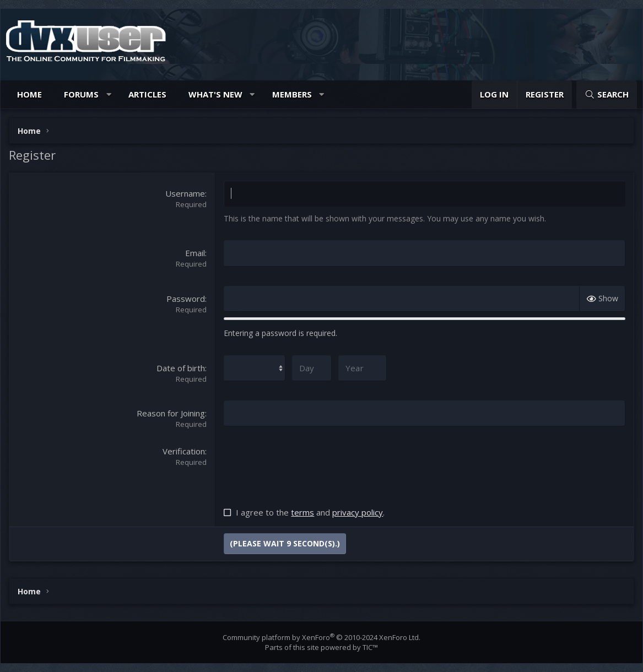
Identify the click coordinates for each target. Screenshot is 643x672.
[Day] (309, 368)
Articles (147, 94)
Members (292, 94)
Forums (81, 94)
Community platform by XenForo (321, 637)
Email (195, 253)
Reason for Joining (171, 413)
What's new (215, 94)
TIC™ (370, 647)
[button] (109, 94)
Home (29, 94)
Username (185, 193)
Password (186, 298)
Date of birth (181, 367)
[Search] (607, 94)
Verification (184, 451)
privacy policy (358, 512)
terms (302, 512)
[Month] (253, 368)
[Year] (360, 368)
